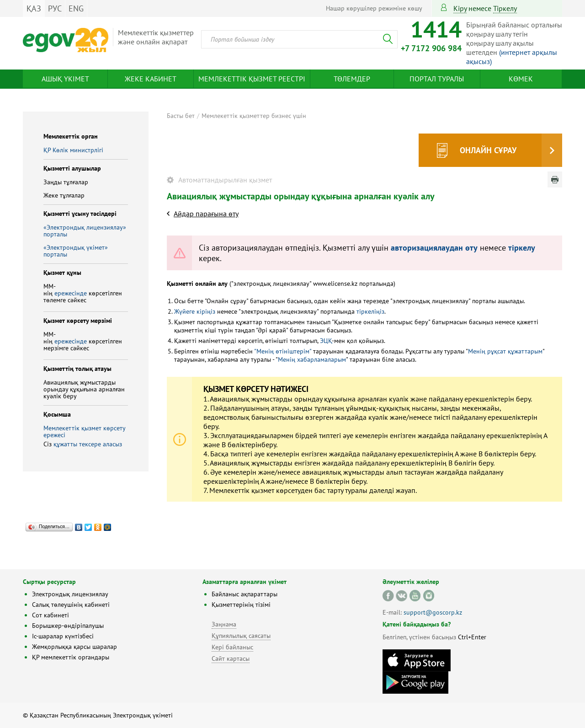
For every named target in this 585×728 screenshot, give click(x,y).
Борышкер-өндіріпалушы (68, 626)
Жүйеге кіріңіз (195, 311)
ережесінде (72, 293)
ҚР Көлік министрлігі (73, 150)
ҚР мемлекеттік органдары (71, 657)
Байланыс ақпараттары (245, 594)
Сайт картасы (231, 658)
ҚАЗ (34, 8)
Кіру (460, 8)
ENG (76, 8)
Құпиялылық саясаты (241, 636)
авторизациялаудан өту (434, 248)
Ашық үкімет (65, 79)
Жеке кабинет (151, 79)
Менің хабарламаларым (312, 359)
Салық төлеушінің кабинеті (71, 605)
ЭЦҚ (326, 341)
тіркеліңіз (370, 311)
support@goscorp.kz (433, 612)
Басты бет (181, 116)
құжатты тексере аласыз (88, 444)
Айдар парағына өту (206, 214)
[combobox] (299, 39)
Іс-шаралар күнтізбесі (63, 636)
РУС (55, 8)
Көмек (521, 79)
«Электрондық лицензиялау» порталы (85, 231)
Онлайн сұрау (488, 150)
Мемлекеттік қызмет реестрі (252, 79)
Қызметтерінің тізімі (241, 605)
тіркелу (505, 8)
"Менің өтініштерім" (283, 351)
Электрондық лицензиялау (70, 594)
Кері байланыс (232, 647)
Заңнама (224, 624)
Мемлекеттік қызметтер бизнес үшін (254, 116)
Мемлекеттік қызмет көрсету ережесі (84, 431)
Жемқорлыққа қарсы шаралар (74, 647)
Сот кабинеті (51, 615)
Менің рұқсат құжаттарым (505, 351)
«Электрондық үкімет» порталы (76, 251)
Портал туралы (437, 79)
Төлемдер (352, 79)
